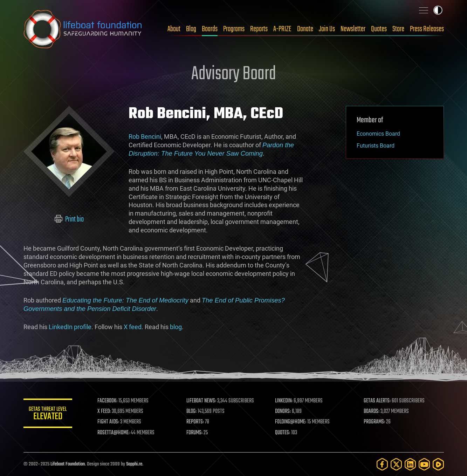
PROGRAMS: (374, 422)
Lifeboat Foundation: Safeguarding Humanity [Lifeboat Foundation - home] (83, 29)
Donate (305, 29)
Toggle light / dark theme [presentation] (438, 10)
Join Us (327, 29)
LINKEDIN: (284, 401)
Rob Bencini (145, 137)
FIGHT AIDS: (109, 422)
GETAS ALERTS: (377, 401)
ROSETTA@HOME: (114, 433)
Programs (234, 29)
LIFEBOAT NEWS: (201, 401)
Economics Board (378, 134)
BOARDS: (372, 412)
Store (398, 29)
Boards (210, 29)
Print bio (69, 219)
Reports (259, 29)
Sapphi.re (134, 464)
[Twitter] (396, 464)
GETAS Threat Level (48, 414)
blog (176, 327)
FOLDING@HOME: (291, 422)
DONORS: (283, 412)
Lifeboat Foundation (68, 464)
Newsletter (353, 29)
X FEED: (104, 412)
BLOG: (191, 412)
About (174, 29)
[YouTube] (424, 464)
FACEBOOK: (108, 401)
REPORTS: (195, 422)
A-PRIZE (282, 29)
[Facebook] (382, 464)
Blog (191, 29)
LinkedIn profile (70, 327)
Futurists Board (376, 146)
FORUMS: (194, 433)
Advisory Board (234, 74)
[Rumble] (438, 464)
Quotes (379, 29)
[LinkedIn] (410, 464)
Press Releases (427, 29)
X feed (133, 327)
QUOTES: (283, 433)
